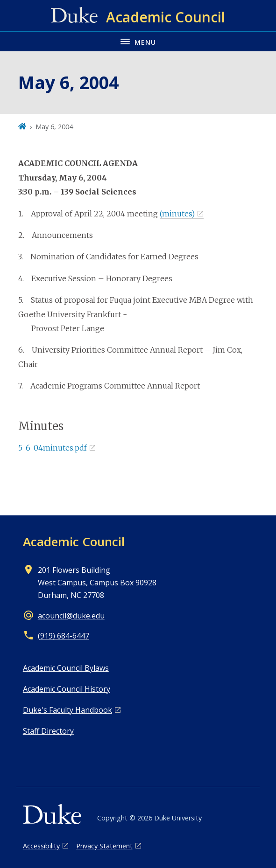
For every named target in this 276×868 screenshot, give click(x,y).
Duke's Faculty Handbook (67, 710)
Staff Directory (48, 731)
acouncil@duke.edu (71, 616)
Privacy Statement (104, 846)
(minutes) (177, 214)
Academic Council (74, 542)
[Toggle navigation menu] (138, 41)
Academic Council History (67, 689)
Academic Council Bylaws (66, 668)
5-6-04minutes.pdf (53, 448)
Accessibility (41, 846)
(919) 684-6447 (64, 636)
